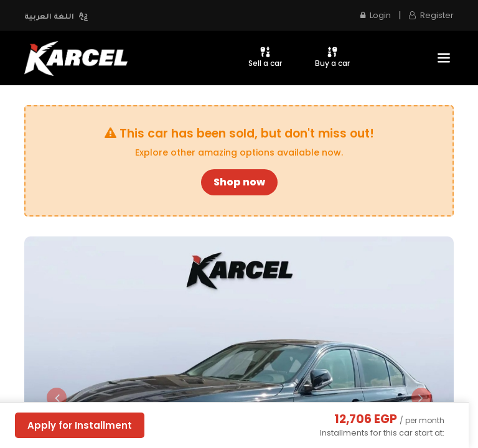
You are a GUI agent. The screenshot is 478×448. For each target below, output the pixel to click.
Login (376, 15)
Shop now (239, 182)
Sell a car (265, 57)
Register (431, 15)
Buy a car (332, 57)
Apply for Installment (80, 425)
